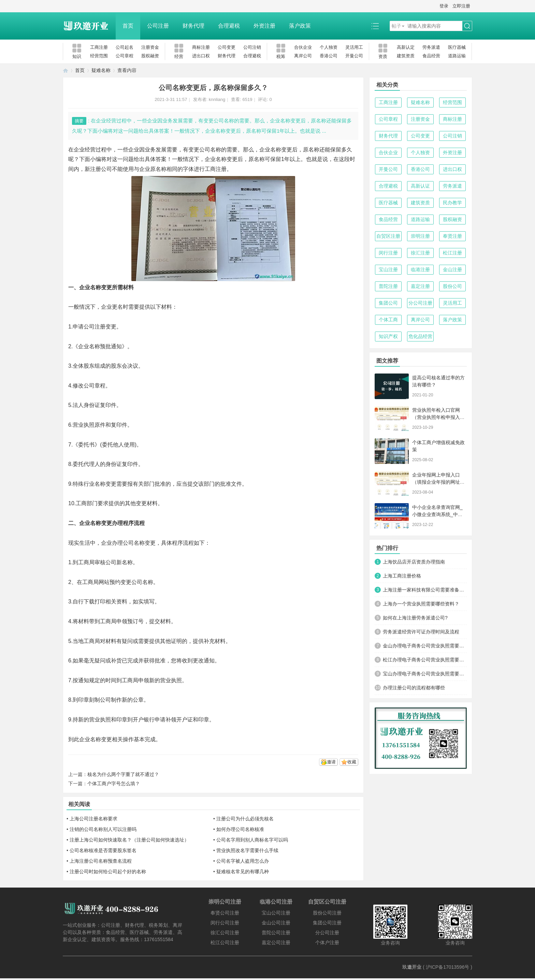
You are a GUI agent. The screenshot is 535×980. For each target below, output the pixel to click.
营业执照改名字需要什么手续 (247, 850)
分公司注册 (420, 303)
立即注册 (461, 6)
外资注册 (264, 26)
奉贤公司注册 (225, 913)
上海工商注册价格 (402, 576)
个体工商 (388, 320)
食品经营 (431, 56)
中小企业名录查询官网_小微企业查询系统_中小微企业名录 (437, 514)
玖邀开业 (412, 967)
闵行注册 (388, 253)
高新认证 (420, 186)
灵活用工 (354, 47)
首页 (128, 26)
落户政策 (300, 26)
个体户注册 (327, 942)
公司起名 (125, 47)
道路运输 (457, 56)
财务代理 (193, 26)
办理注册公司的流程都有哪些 (414, 688)
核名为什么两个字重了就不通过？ (123, 774)
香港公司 (329, 56)
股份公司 (452, 286)
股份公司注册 (327, 913)
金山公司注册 (276, 923)
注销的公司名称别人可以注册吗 (103, 829)
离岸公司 (303, 56)
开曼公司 (354, 56)
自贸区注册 (388, 236)
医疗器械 (457, 47)
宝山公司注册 (276, 913)
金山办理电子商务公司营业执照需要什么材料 (425, 646)
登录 (444, 6)
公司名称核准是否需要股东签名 (103, 850)
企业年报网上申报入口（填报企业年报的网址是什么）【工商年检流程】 (438, 482)
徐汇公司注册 (225, 933)
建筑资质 (406, 56)
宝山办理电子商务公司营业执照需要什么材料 (425, 674)
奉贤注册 (452, 236)
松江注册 (452, 253)
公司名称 (134, 543)
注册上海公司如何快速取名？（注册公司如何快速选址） (129, 840)
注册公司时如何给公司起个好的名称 (108, 872)
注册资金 (150, 47)
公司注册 (158, 26)
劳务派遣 (431, 47)
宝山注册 (388, 269)
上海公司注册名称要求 (93, 819)
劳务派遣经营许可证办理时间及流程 (421, 632)
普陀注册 (388, 286)
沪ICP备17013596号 (448, 967)
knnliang (217, 99)
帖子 (396, 26)
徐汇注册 (420, 253)
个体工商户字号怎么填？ (114, 784)
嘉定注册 (420, 286)
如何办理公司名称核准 (240, 829)
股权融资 (150, 56)
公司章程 (125, 56)
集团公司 (388, 303)
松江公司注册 (225, 942)
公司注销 (252, 47)
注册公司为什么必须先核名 (245, 819)
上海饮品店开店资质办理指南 (414, 562)
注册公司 (101, 169)
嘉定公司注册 (276, 942)
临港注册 (420, 269)
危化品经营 (420, 336)
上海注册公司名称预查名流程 (101, 861)
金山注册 (452, 269)
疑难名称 (101, 70)
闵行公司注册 (225, 923)
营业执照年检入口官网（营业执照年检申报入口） (436, 417)
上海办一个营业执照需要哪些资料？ (421, 604)
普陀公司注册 (276, 933)
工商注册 (99, 47)
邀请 (331, 762)
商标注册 (201, 47)
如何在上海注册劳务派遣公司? (415, 618)
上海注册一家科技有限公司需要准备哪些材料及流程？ (425, 590)
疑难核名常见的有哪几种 (243, 872)
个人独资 (329, 47)
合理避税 (229, 26)
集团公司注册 (327, 923)
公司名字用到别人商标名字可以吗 (252, 840)
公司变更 (227, 47)
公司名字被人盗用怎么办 (243, 861)
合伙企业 (303, 47)
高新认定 (406, 47)
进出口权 (201, 56)
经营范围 (99, 56)
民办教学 (452, 203)
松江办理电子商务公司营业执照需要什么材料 (425, 660)
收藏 (352, 762)
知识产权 (388, 336)
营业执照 (84, 425)
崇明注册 (420, 236)
